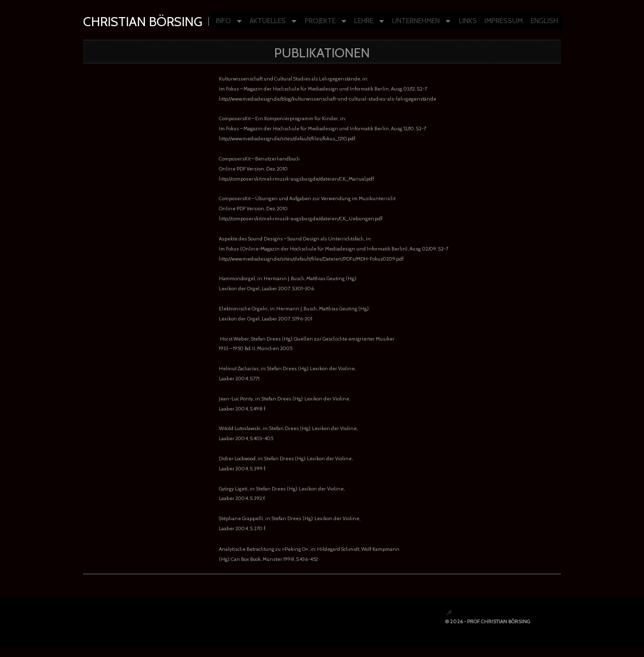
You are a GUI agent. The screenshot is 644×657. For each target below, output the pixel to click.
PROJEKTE (323, 21)
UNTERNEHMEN (419, 21)
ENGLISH (544, 21)
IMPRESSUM (504, 21)
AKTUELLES (270, 21)
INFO (226, 21)
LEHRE (367, 21)
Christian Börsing (143, 21)
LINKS (468, 21)
